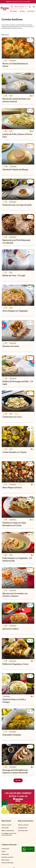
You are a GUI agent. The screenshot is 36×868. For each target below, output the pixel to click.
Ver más (18, 780)
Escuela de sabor (23, 831)
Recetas (14, 11)
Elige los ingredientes (8, 831)
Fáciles (4, 852)
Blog (22, 11)
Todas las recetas (6, 825)
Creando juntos (23, 828)
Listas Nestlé (5, 828)
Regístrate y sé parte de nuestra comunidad (18, 2)
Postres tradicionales (7, 863)
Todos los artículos (23, 825)
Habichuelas (5, 854)
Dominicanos (5, 849)
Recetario (31, 11)
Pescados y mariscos (7, 857)
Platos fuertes (5, 860)
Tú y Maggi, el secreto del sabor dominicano (9, 834)
